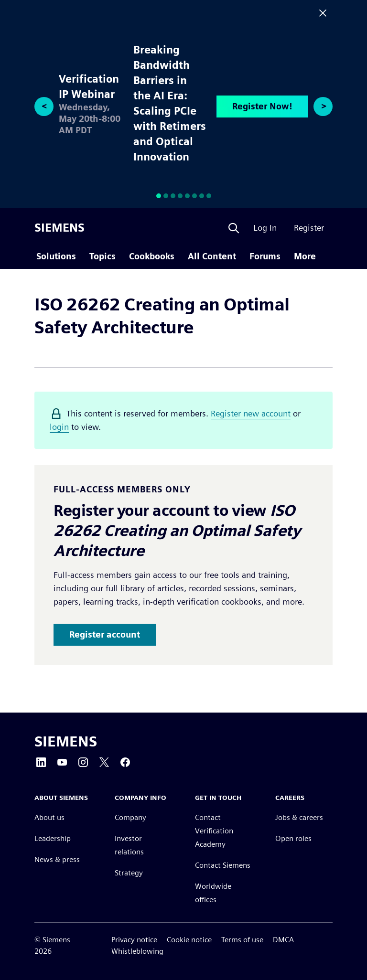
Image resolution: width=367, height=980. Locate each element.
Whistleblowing (137, 951)
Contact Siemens (223, 866)
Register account (105, 634)
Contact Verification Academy (214, 831)
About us (49, 818)
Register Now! (262, 106)
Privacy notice (134, 940)
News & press (57, 860)
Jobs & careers (299, 818)
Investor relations (129, 846)
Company (130, 818)
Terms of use (242, 940)
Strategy (129, 873)
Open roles (293, 839)
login (59, 427)
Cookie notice (189, 940)
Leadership (53, 839)
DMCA (283, 940)
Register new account (251, 413)
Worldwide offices (213, 893)
